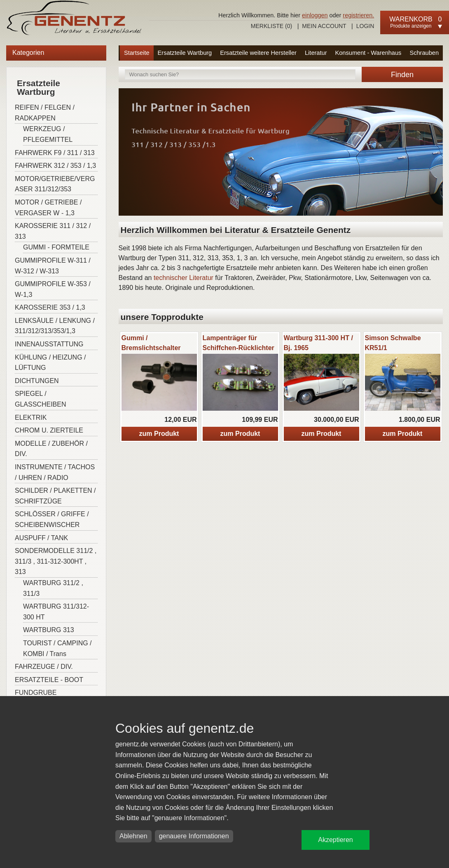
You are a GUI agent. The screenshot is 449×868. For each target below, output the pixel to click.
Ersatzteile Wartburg (185, 53)
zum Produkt (159, 434)
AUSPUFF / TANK (41, 538)
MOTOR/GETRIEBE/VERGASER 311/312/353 (55, 184)
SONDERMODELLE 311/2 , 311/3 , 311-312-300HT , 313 (56, 561)
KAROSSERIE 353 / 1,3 (50, 307)
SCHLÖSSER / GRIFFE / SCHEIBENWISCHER (52, 519)
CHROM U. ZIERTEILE (49, 430)
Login (365, 26)
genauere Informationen (194, 836)
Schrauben (424, 53)
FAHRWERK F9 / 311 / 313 (55, 153)
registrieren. (358, 15)
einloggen (315, 15)
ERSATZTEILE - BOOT (49, 680)
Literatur (316, 53)
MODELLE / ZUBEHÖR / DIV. (51, 449)
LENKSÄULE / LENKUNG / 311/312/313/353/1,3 (55, 326)
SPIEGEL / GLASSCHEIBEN (40, 399)
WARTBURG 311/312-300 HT (56, 612)
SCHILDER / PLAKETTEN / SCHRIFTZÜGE (55, 496)
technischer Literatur (184, 278)
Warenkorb (411, 19)
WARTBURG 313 (49, 630)
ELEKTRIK (31, 418)
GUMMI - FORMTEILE (56, 247)
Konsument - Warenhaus (368, 53)
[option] (159, 387)
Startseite (137, 53)
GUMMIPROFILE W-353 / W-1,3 (53, 289)
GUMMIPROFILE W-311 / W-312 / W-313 (53, 266)
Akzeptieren (336, 840)
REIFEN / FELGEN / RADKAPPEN (45, 113)
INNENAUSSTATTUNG (49, 344)
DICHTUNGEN (37, 381)
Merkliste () (271, 26)
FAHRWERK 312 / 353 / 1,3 (55, 166)
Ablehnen (133, 836)
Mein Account (324, 26)
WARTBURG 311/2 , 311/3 (53, 588)
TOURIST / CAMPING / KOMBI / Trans (57, 648)
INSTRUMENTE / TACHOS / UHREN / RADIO (55, 472)
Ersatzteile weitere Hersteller (258, 53)
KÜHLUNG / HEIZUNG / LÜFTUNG (50, 363)
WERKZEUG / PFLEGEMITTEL (48, 134)
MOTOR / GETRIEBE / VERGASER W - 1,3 (48, 208)
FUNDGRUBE (36, 693)
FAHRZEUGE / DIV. (44, 667)
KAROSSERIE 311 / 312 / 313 (53, 231)
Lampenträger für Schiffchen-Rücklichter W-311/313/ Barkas (239, 348)
